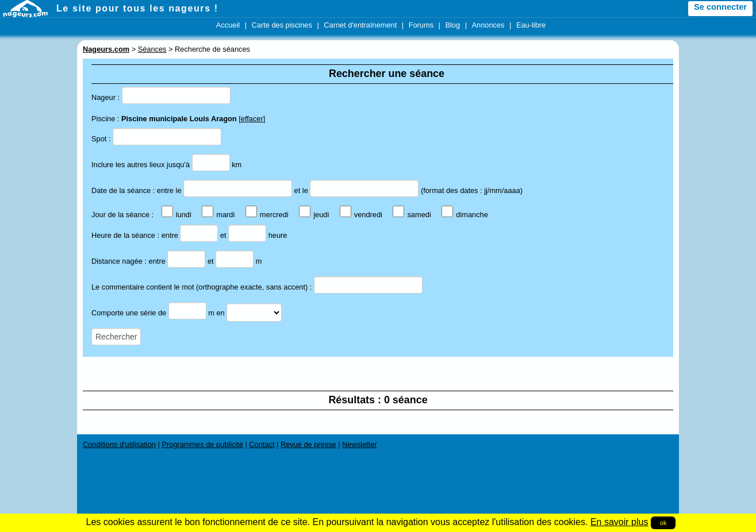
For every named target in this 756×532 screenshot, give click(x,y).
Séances (152, 49)
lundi (176, 215)
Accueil (228, 25)
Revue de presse (308, 444)
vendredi (361, 215)
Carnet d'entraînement (360, 25)
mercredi (267, 215)
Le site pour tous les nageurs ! (137, 8)
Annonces (488, 25)
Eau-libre (531, 25)
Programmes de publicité (202, 444)
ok (663, 523)
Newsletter (359, 444)
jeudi (314, 215)
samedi (412, 215)
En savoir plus (619, 522)
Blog (452, 25)
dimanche (465, 215)
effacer (252, 119)
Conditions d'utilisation (119, 444)
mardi (218, 215)
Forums (421, 25)
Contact (262, 444)
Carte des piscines (282, 25)
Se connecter (720, 7)
